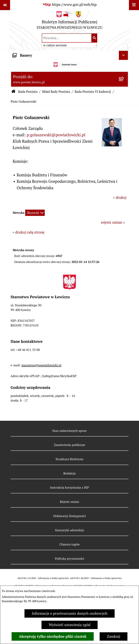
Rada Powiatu (28, 92)
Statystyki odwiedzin (69, 530)
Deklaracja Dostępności (70, 516)
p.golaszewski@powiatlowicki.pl (56, 135)
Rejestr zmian (69, 502)
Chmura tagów (70, 544)
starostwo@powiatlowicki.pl (41, 365)
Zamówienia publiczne (70, 445)
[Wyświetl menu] (134, 5)
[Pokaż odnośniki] (5, 5)
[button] (112, 145)
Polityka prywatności (69, 559)
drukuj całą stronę (30, 232)
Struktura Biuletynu (69, 459)
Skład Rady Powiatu (56, 92)
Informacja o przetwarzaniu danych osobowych (70, 613)
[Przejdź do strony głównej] (70, 21)
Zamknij (114, 636)
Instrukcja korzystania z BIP (69, 487)
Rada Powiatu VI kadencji (93, 92)
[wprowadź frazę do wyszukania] (67, 38)
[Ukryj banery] (123, 55)
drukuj (121, 198)
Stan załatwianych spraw (70, 431)
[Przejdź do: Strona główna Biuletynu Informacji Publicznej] (13, 92)
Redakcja (70, 473)
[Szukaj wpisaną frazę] (94, 38)
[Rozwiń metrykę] (35, 213)
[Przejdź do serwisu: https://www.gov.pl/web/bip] (69, 5)
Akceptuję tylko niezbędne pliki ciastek (53, 636)
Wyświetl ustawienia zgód (70, 625)
